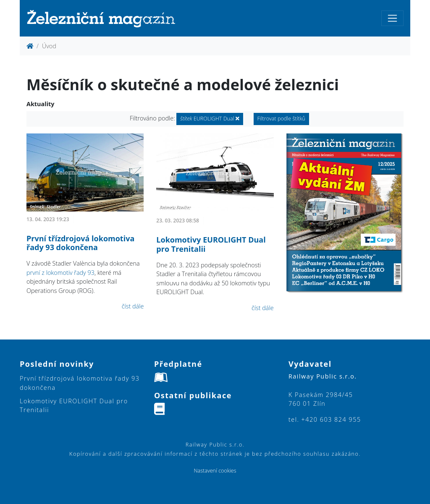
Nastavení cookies (215, 471)
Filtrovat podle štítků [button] (282, 119)
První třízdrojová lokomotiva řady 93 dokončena (80, 243)
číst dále (133, 306)
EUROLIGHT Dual (210, 119)
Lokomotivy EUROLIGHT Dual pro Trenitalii (211, 244)
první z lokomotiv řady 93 (60, 273)
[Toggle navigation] (392, 18)
